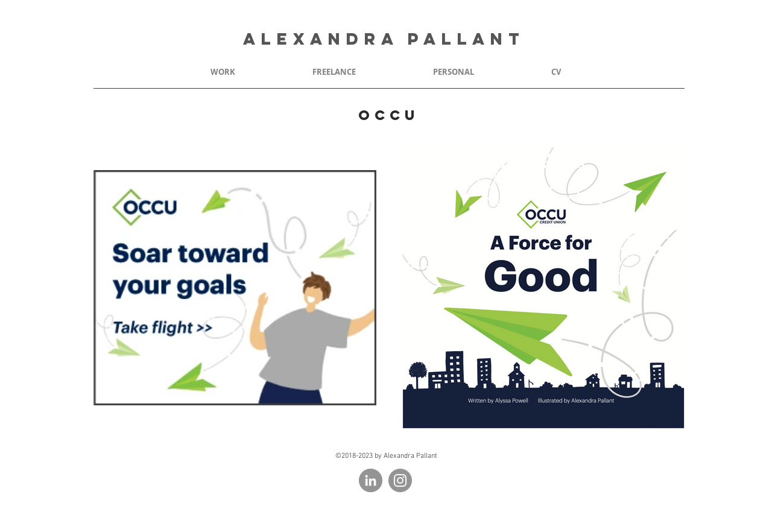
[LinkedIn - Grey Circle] (371, 480)
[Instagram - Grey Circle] (400, 480)
